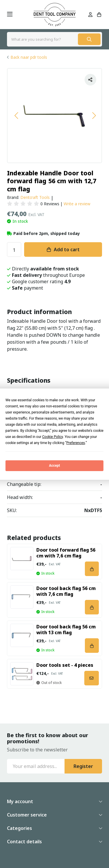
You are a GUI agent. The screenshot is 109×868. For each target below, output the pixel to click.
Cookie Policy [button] (52, 437)
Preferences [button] (76, 443)
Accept (55, 466)
